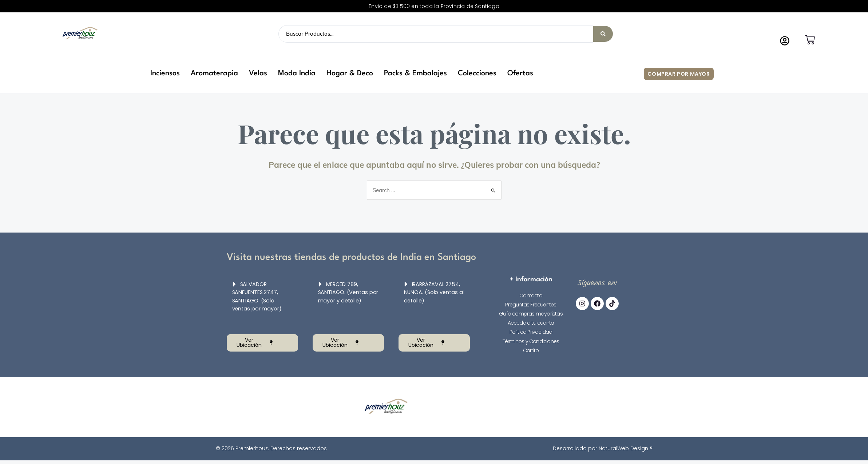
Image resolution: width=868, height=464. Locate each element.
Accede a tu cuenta (531, 323)
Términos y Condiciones (531, 341)
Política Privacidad (531, 332)
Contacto (531, 296)
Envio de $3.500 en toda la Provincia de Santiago (434, 6)
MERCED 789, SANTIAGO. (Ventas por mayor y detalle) (346, 292)
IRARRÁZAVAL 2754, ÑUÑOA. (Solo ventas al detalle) (434, 292)
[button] (165, 74)
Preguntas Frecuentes (531, 305)
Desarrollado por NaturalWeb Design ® (603, 448)
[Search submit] (603, 34)
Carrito (531, 350)
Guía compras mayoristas (531, 314)
